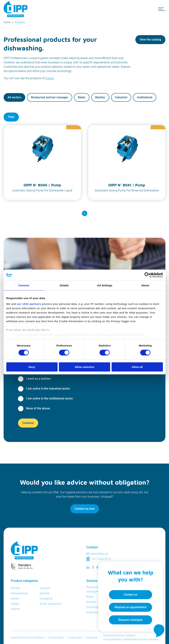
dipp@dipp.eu (100, 554)
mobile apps (130, 639)
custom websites (149, 639)
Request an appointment (130, 607)
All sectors (14, 97)
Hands (15, 599)
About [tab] (145, 285)
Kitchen (16, 588)
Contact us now (85, 509)
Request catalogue (130, 620)
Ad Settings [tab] (105, 285)
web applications (113, 639)
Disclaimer (92, 638)
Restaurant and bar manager (50, 97)
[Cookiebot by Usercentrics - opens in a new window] (147, 275)
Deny (32, 367)
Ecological (46, 599)
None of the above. (38, 408)
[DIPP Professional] (16, 9)
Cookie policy (75, 638)
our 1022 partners (29, 304)
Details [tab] (64, 285)
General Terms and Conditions (28, 638)
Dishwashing (19, 593)
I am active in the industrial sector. (48, 389)
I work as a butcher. (39, 379)
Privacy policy (56, 638)
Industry (45, 593)
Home (7, 22)
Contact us (130, 595)
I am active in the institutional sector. (50, 398)
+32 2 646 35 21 (101, 559)
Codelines (130, 636)
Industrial (121, 97)
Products (20, 22)
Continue (28, 423)
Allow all (137, 367)
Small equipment (50, 604)
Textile (15, 604)
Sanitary (45, 588)
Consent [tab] (24, 285)
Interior (15, 609)
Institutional (145, 97)
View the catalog (150, 40)
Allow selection (84, 367)
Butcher (100, 97)
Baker (82, 97)
